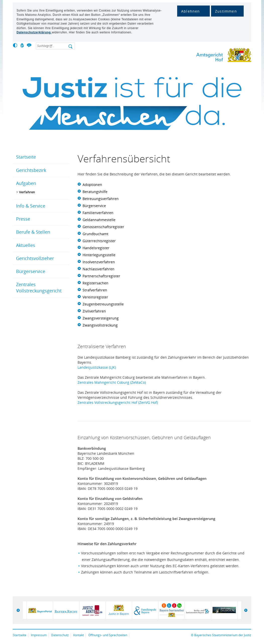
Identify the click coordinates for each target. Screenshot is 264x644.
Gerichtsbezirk (31, 170)
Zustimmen (226, 11)
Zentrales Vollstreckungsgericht (39, 287)
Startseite (26, 157)
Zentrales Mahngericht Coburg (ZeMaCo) (112, 382)
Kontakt (79, 635)
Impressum (39, 635)
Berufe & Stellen (33, 232)
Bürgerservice (31, 271)
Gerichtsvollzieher (35, 258)
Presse (23, 219)
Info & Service (31, 206)
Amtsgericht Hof (207, 56)
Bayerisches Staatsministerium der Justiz (223, 635)
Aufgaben (26, 183)
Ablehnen (191, 11)
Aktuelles (26, 245)
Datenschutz (60, 635)
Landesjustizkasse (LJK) (97, 367)
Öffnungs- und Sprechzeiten (108, 635)
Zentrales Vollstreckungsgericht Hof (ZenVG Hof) (118, 402)
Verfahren (27, 192)
